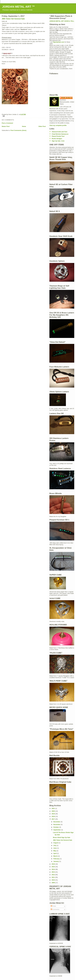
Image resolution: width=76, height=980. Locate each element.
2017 (53, 819)
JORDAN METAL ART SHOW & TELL (62, 21)
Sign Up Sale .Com (58, 141)
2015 (53, 867)
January (56, 861)
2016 (53, 864)
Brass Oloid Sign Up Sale (62, 837)
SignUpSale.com (59, 42)
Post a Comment (7, 123)
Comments (55, 909)
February (57, 859)
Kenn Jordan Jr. (67, 98)
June (55, 848)
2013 (53, 872)
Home (24, 126)
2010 (53, 880)
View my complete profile (58, 125)
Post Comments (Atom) (18, 130)
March (56, 856)
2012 (53, 875)
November (57, 824)
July (55, 845)
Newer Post (6, 126)
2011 (53, 877)
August (56, 843)
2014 (53, 869)
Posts (53, 906)
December (57, 822)
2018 (53, 816)
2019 (53, 814)
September (57, 830)
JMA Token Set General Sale (13, 19)
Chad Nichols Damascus (60, 134)
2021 (53, 808)
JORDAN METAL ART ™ (19, 7)
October (56, 827)
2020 (53, 811)
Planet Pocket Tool (58, 136)
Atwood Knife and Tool (59, 132)
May (55, 851)
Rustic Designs (57, 139)
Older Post (42, 126)
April (55, 853)
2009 (53, 883)
